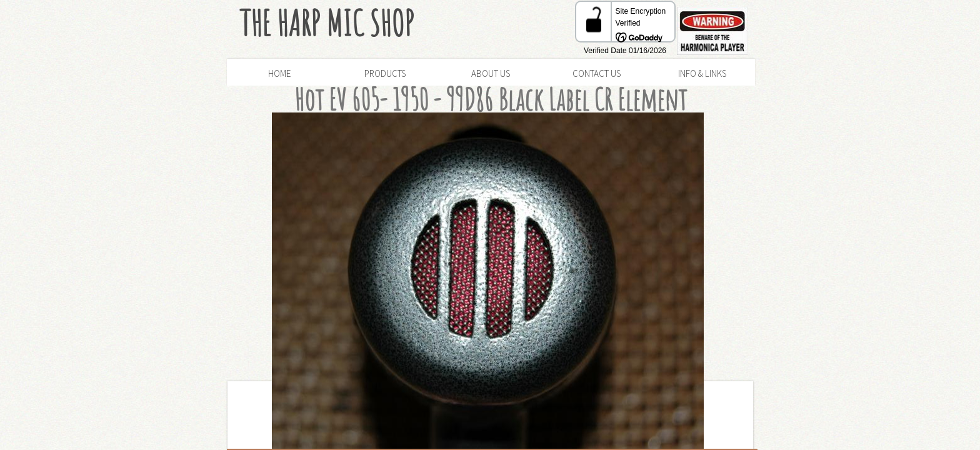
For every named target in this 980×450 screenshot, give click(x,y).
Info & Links (702, 73)
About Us (491, 73)
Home (279, 73)
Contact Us (597, 73)
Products (385, 73)
